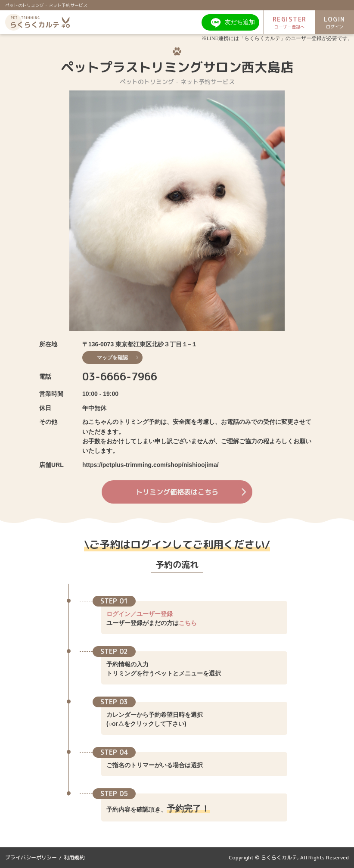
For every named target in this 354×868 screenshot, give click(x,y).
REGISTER (289, 23)
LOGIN (335, 23)
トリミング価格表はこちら (191, 492)
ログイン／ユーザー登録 (140, 614)
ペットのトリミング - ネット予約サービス (46, 5)
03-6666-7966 (120, 376)
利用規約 (74, 857)
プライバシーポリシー (31, 857)
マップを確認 (118, 358)
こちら (188, 623)
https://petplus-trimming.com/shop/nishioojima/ (151, 465)
